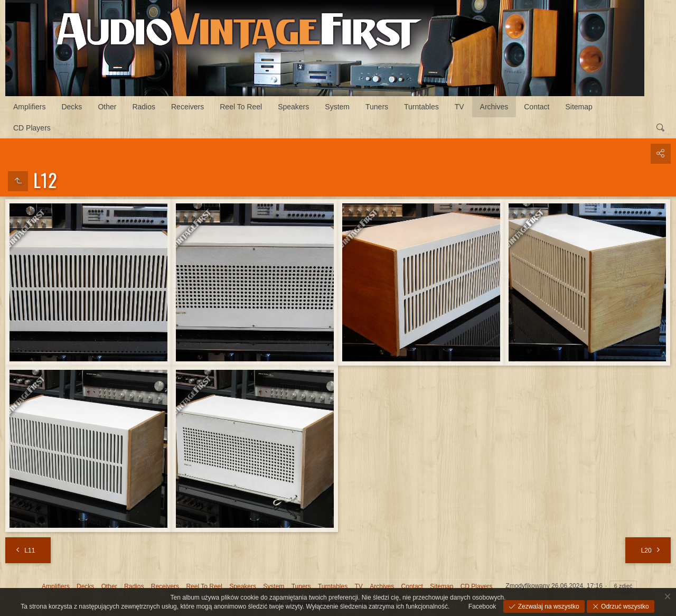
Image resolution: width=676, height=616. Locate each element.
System (337, 107)
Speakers (293, 107)
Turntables (421, 107)
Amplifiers (29, 107)
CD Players (32, 128)
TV (459, 107)
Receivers (187, 107)
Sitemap (579, 107)
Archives (494, 107)
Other (107, 107)
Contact (537, 107)
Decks (72, 107)
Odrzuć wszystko (624, 606)
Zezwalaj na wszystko (547, 606)
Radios (144, 107)
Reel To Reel (241, 107)
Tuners (377, 107)
